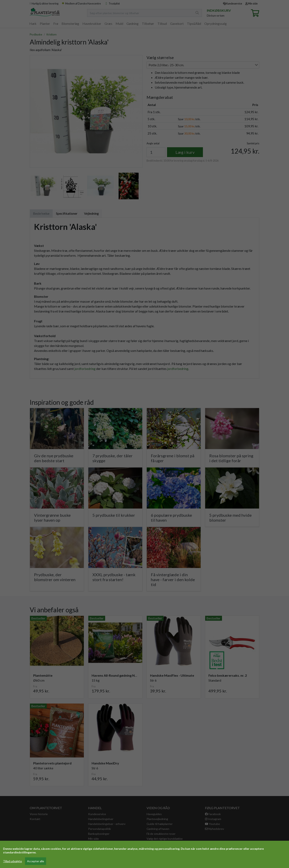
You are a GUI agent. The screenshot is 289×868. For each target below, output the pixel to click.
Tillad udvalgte (13, 861)
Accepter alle (36, 861)
